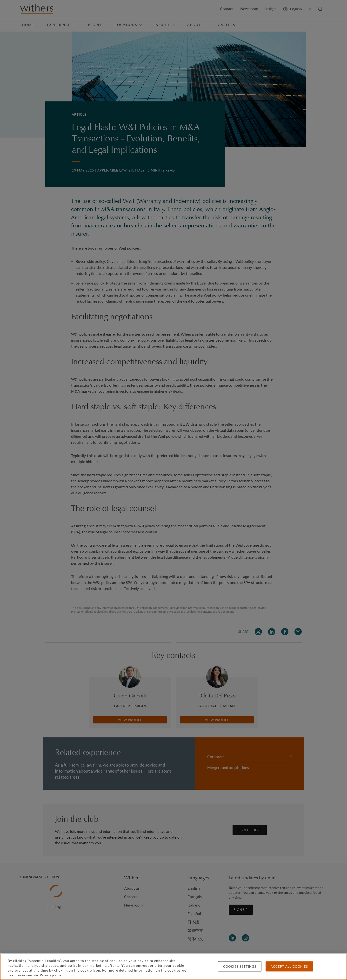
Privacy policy (50, 975)
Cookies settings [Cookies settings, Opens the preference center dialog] (240, 967)
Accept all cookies (289, 967)
